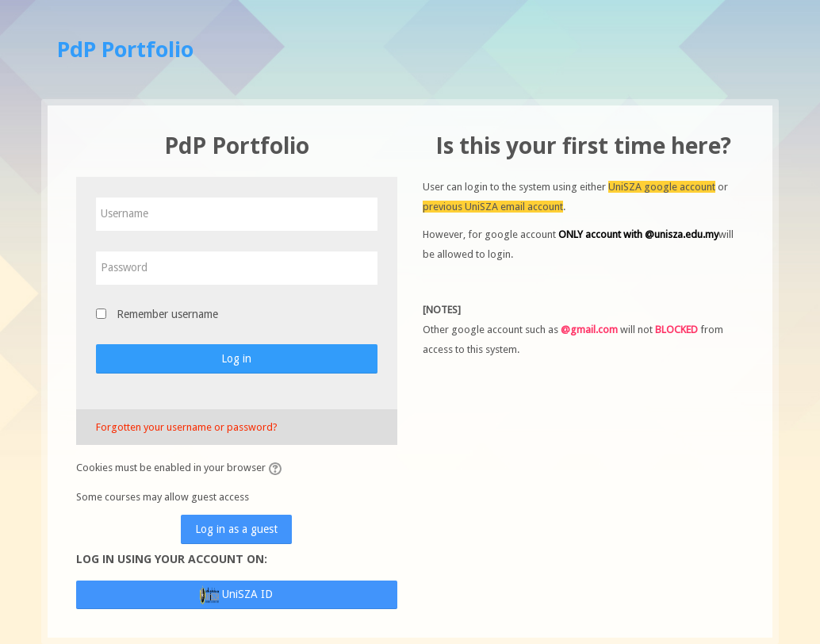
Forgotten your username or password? (187, 427)
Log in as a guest (236, 529)
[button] (278, 469)
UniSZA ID (236, 595)
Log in (236, 358)
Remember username (167, 314)
